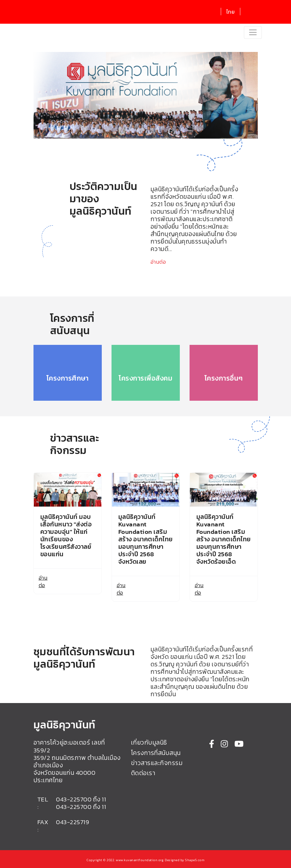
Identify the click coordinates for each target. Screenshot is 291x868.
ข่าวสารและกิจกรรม (157, 763)
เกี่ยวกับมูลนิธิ (149, 742)
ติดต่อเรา (143, 773)
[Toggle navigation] (253, 33)
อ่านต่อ (158, 262)
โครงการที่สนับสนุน (156, 753)
